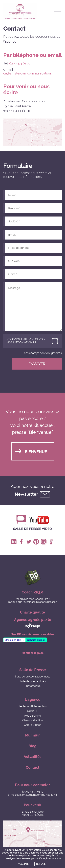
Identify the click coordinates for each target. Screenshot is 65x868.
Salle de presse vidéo (32, 529)
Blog (32, 746)
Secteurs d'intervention (32, 706)
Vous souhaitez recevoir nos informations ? (26, 341)
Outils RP (33, 711)
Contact (33, 767)
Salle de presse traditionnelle (33, 677)
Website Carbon (36, 640)
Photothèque (33, 686)
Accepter (24, 864)
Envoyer (37, 364)
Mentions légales (32, 653)
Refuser (42, 864)
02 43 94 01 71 (20, 63)
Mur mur (32, 735)
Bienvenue (36, 452)
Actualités (32, 757)
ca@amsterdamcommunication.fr (29, 73)
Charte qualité (32, 612)
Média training (32, 716)
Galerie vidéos (33, 725)
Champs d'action (33, 720)
